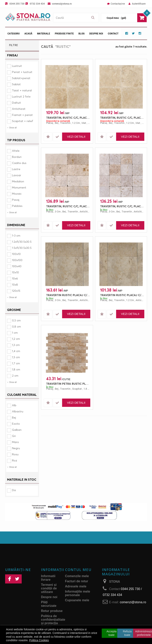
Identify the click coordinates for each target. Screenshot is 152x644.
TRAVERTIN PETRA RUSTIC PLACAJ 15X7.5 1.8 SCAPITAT (68, 384)
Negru (16, 448)
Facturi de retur (77, 581)
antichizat (85, 211)
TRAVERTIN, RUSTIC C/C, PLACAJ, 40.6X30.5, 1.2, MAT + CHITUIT (122, 118)
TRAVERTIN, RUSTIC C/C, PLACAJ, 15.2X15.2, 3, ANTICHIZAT (122, 206)
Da (14, 490)
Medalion (18, 181)
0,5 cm (16, 320)
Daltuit (16, 103)
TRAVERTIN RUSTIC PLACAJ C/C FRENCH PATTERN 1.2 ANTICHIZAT (122, 295)
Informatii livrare (48, 578)
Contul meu (78, 570)
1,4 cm (16, 351)
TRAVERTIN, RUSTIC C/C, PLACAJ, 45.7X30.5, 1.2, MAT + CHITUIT (68, 118)
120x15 (16, 291)
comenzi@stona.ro (62, 4)
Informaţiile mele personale (78, 593)
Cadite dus (19, 163)
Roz (15, 460)
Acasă (28, 33)
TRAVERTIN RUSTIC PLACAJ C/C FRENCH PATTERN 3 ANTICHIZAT (68, 295)
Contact (113, 33)
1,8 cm (16, 369)
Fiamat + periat (22, 115)
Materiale (44, 33)
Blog (82, 33)
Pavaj (16, 200)
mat (84, 123)
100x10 (16, 254)
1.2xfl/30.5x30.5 (22, 242)
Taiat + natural (22, 90)
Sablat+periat (21, 78)
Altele (16, 151)
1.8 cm (87, 389)
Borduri (17, 157)
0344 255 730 (17, 4)
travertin (65, 123)
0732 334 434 (37, 4)
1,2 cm (16, 339)
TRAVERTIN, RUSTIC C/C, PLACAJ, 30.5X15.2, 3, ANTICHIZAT (68, 206)
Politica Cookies (39, 640)
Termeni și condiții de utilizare (49, 588)
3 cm (58, 211)
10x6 (15, 278)
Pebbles (17, 206)
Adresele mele (76, 586)
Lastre (16, 169)
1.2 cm (76, 123)
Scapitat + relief (23, 121)
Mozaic (17, 194)
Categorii (14, 33)
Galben (17, 430)
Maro (15, 442)
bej (57, 123)
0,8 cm (16, 326)
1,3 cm (16, 345)
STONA (115, 582)
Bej (14, 417)
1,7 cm (16, 363)
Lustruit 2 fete (21, 96)
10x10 (15, 272)
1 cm (15, 333)
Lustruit (17, 66)
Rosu (15, 454)
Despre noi (96, 33)
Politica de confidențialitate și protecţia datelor (53, 621)
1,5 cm (16, 357)
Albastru (18, 411)
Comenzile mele (77, 576)
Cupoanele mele (77, 600)
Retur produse (52, 611)
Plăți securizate (49, 604)
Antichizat (19, 109)
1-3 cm (16, 235)
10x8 (15, 285)
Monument (19, 187)
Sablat (16, 84)
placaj (50, 123)
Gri (14, 436)
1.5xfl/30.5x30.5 (22, 248)
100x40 (17, 266)
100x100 (17, 260)
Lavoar (17, 175)
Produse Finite (64, 33)
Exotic (16, 424)
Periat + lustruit (22, 72)
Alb (14, 405)
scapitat (77, 389)
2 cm (15, 376)
